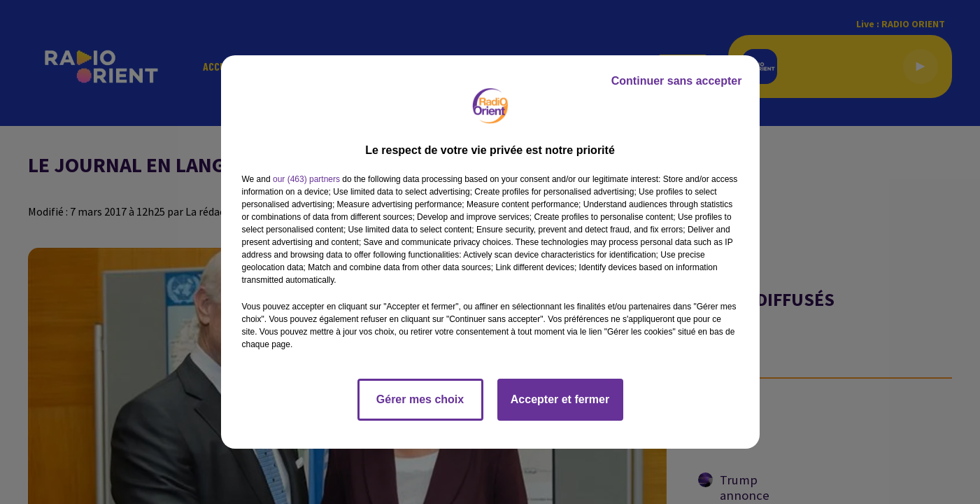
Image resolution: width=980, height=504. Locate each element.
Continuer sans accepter (677, 81)
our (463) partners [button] (306, 179)
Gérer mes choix (420, 399)
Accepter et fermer (560, 399)
